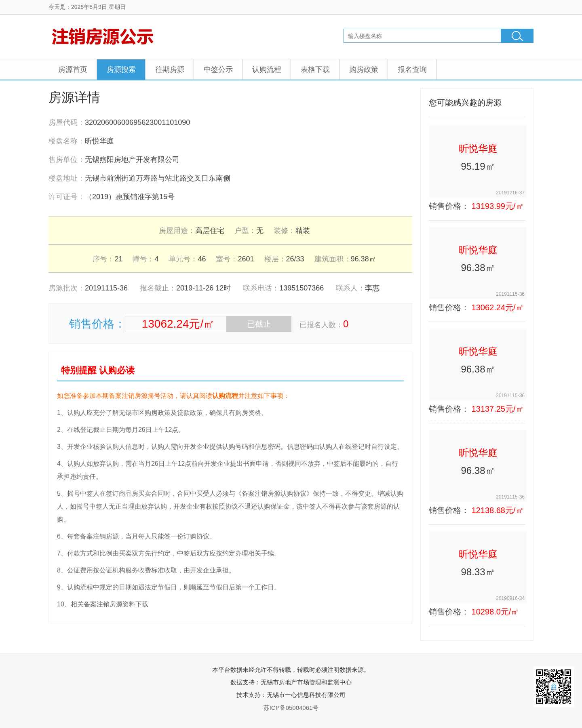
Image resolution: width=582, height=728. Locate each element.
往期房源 (170, 69)
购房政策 (364, 69)
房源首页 (73, 69)
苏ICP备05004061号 (291, 708)
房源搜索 (121, 69)
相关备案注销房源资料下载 (110, 604)
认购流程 (267, 69)
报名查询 (412, 69)
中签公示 (218, 69)
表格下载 (315, 69)
